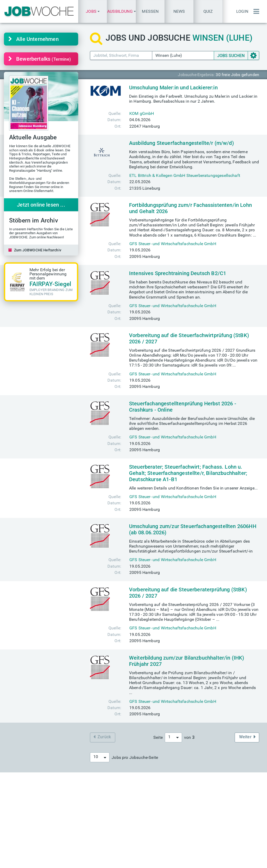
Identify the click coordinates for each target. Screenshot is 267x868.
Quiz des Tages (224, 798)
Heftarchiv (154, 793)
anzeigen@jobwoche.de (101, 837)
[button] (93, 11)
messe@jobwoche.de (99, 803)
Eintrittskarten (92, 798)
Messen (150, 11)
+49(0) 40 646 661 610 (166, 842)
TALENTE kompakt (162, 803)
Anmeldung (221, 832)
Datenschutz (134, 862)
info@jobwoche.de (162, 827)
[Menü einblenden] (255, 11)
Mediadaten (90, 827)
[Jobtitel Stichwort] (121, 55)
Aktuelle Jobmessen (98, 793)
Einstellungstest (225, 793)
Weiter (247, 737)
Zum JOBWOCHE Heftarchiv (35, 250)
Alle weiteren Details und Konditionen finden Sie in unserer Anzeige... (193, 488)
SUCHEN (231, 56)
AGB (154, 862)
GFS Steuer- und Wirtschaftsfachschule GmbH (173, 244)
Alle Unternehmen (34, 39)
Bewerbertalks (40, 59)
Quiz (208, 11)
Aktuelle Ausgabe (161, 798)
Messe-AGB (173, 862)
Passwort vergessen (229, 837)
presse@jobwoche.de (164, 832)
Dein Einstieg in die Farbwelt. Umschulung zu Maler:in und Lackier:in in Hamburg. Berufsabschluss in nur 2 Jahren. (193, 99)
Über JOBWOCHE (95, 842)
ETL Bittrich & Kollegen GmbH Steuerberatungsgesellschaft (185, 175)
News (179, 11)
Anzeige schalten (95, 832)
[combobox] (173, 737)
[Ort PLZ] (183, 55)
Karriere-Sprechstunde (37, 793)
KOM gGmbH (142, 113)
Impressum (108, 862)
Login (242, 11)
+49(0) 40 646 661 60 (165, 837)
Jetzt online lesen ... (41, 205)
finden (27, 798)
